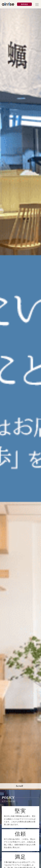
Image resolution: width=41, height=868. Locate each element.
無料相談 (24, 4)
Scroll (19, 786)
